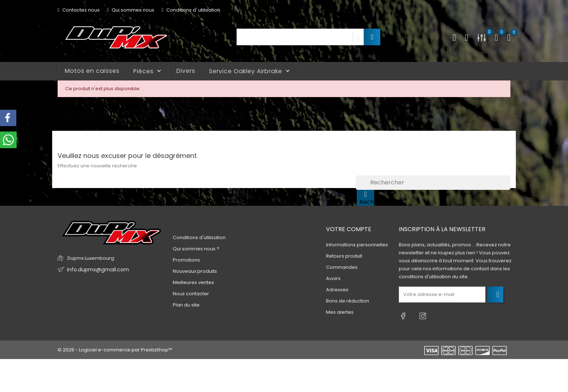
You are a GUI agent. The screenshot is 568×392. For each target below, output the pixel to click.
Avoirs (333, 278)
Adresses (337, 290)
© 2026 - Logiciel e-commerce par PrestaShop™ (115, 347)
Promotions (186, 260)
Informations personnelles (357, 245)
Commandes (342, 267)
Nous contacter (191, 294)
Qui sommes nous (131, 10)
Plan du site (186, 305)
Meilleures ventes (193, 282)
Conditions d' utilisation (191, 10)
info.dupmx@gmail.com (95, 270)
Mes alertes (340, 312)
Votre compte (349, 229)
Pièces (148, 71)
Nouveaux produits (195, 271)
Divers (186, 71)
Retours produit (344, 256)
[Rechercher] (433, 183)
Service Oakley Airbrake (250, 71)
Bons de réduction (348, 301)
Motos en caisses (92, 71)
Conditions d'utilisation (199, 237)
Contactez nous (79, 10)
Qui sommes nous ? (196, 249)
